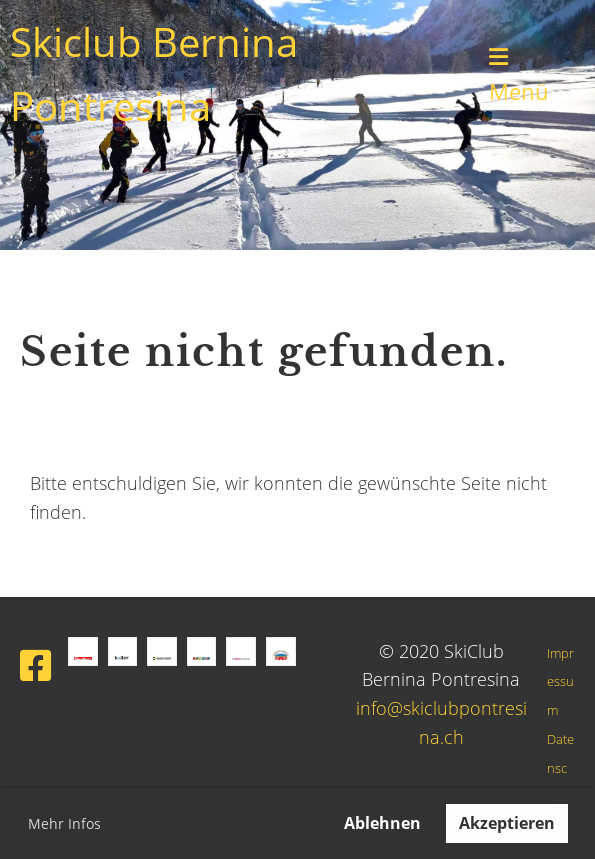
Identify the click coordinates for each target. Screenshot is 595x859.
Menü (519, 76)
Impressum (560, 682)
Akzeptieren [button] (507, 823)
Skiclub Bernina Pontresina (154, 73)
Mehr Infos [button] (64, 823)
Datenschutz (560, 768)
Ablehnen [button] (382, 823)
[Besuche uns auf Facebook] (36, 665)
